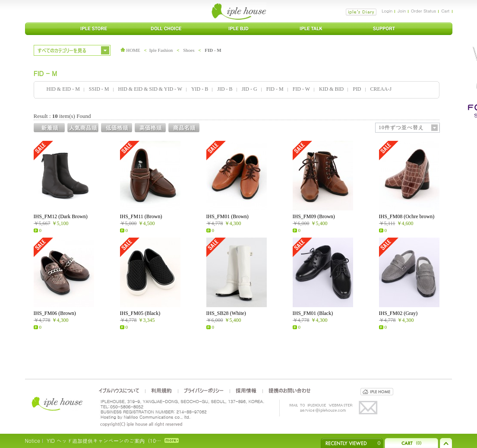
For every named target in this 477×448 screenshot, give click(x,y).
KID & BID (331, 89)
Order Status (423, 11)
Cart (445, 11)
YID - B (200, 89)
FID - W (301, 89)
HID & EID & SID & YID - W (150, 89)
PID (357, 89)
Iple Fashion (161, 50)
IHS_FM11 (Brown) (141, 216)
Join (402, 11)
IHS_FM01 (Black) (313, 313)
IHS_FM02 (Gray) (398, 313)
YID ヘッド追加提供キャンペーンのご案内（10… (104, 440)
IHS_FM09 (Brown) (314, 216)
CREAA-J (381, 89)
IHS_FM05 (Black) (140, 313)
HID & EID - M (63, 89)
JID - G (250, 89)
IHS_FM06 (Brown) (55, 313)
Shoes (189, 50)
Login (387, 11)
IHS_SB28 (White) (226, 313)
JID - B (225, 89)
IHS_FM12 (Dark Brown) (61, 216)
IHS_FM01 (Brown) (227, 216)
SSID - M (99, 89)
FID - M (213, 50)
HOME (130, 50)
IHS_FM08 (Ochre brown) (407, 216)
